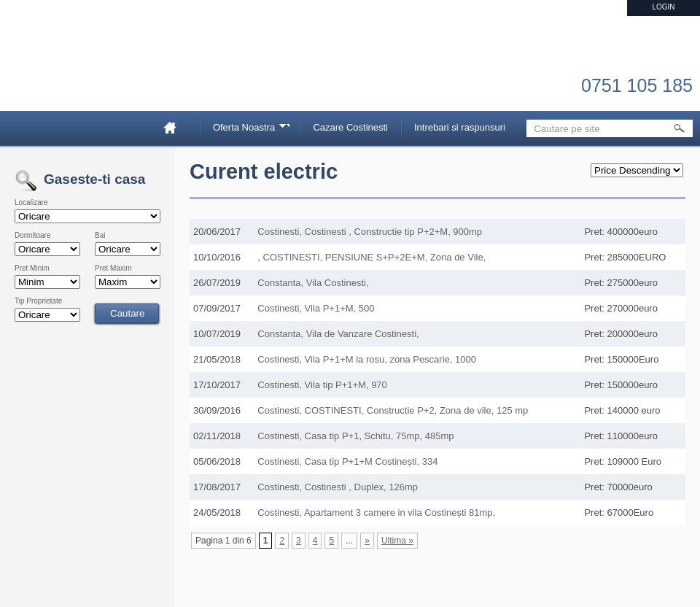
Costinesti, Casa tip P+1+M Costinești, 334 (347, 461)
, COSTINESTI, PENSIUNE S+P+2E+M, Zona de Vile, (372, 257)
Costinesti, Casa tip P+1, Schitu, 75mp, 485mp (355, 436)
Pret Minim (32, 268)
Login (663, 7)
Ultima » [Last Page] (397, 541)
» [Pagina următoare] (367, 541)
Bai (100, 236)
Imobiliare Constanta (91, 73)
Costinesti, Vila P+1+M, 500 (316, 308)
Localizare (31, 203)
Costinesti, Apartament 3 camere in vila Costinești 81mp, (376, 513)
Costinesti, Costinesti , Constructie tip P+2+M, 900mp (370, 232)
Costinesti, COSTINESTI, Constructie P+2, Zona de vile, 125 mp (393, 410)
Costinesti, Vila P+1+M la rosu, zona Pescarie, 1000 (367, 359)
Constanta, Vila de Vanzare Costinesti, (338, 334)
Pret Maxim (113, 268)
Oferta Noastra (246, 129)
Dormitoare (32, 236)
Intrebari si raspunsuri (460, 127)
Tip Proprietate (38, 301)
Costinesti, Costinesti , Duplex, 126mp (338, 487)
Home (176, 127)
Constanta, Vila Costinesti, (313, 283)
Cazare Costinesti (350, 127)
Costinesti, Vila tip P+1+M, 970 (322, 385)
